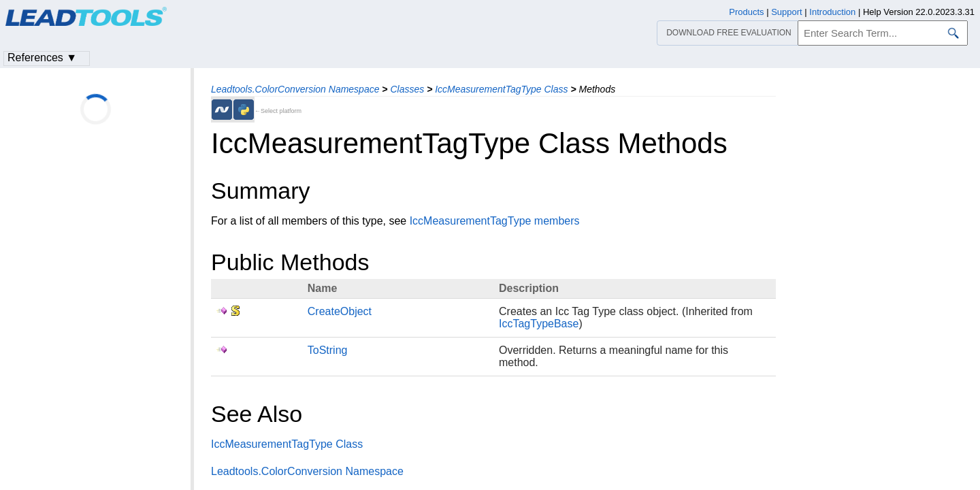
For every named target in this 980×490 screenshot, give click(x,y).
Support (787, 12)
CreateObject (340, 311)
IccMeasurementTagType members (495, 221)
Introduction (832, 12)
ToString (328, 350)
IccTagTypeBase (539, 324)
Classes (407, 89)
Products (746, 12)
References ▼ (42, 58)
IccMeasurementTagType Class (501, 89)
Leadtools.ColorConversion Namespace (295, 89)
